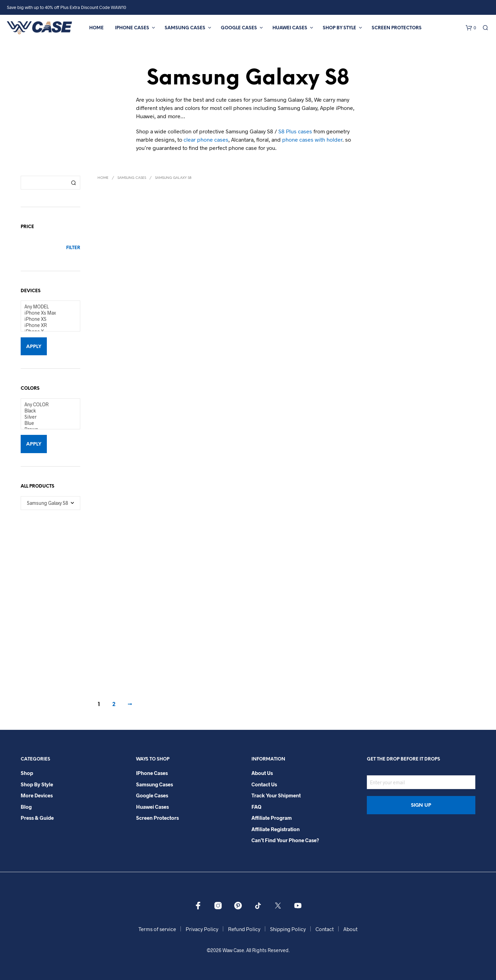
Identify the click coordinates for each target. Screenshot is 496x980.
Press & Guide (37, 818)
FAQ (256, 807)
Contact (325, 929)
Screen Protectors (397, 28)
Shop (27, 773)
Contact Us (264, 784)
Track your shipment (276, 795)
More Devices (37, 795)
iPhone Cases (132, 28)
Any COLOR (48, 405)
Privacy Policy (202, 929)
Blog (26, 807)
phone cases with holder (312, 139)
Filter (73, 248)
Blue (48, 423)
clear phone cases (206, 139)
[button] (471, 28)
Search (73, 183)
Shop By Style (339, 28)
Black (48, 411)
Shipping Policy (288, 929)
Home (96, 28)
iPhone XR (48, 325)
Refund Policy (244, 929)
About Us (262, 773)
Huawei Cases (290, 28)
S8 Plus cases (295, 131)
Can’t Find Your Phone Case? (285, 840)
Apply (34, 347)
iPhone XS (48, 319)
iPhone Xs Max (48, 313)
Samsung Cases (185, 28)
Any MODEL (48, 307)
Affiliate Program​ (272, 818)
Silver (48, 417)
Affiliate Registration (276, 829)
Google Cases (239, 28)
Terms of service (157, 929)
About (350, 929)
